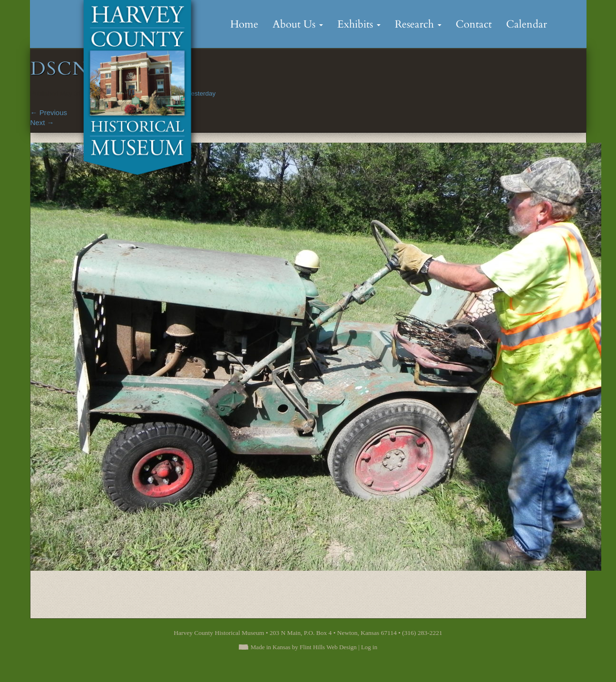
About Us (298, 24)
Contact (474, 24)
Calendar (527, 24)
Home (244, 24)
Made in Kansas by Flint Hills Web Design (304, 647)
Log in (369, 647)
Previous (49, 112)
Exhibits (359, 24)
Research (418, 24)
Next (42, 122)
